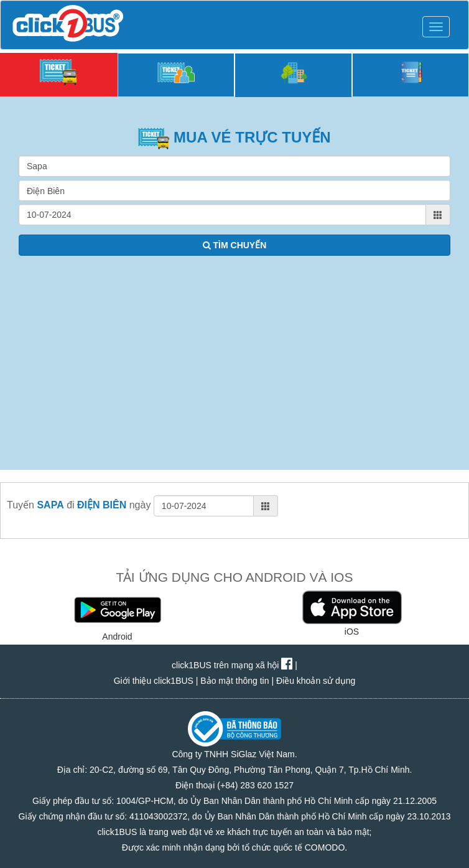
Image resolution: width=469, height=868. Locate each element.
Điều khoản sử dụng (316, 681)
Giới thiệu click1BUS (154, 681)
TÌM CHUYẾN (235, 245)
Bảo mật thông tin (234, 681)
